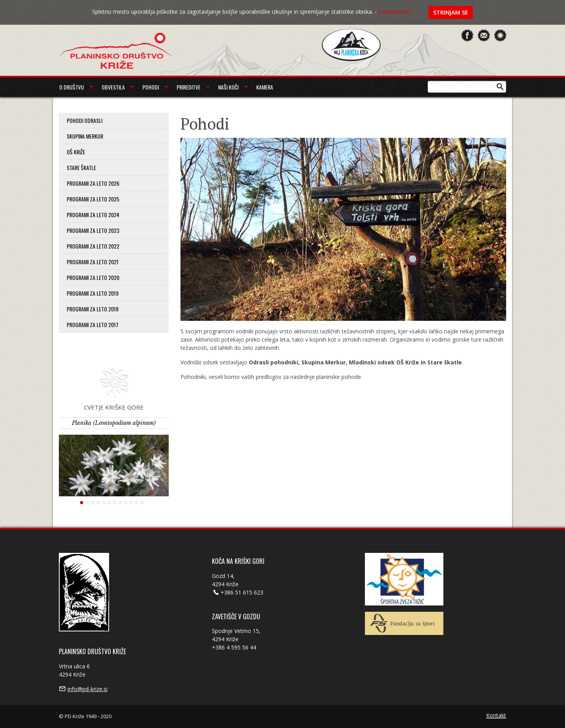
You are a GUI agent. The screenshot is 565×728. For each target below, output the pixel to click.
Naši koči (228, 87)
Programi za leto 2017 (93, 325)
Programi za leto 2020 (93, 277)
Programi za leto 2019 (93, 293)
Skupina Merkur (85, 136)
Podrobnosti (394, 12)
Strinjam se (451, 12)
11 (137, 503)
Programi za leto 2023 (93, 230)
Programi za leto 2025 (93, 199)
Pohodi (151, 87)
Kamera (265, 87)
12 (142, 503)
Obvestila (113, 87)
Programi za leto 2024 (93, 215)
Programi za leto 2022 (93, 246)
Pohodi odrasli (85, 120)
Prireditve (189, 87)
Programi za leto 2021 (93, 262)
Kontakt (496, 716)
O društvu (72, 87)
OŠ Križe (76, 152)
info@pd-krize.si (87, 689)
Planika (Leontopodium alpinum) (114, 423)
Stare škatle (81, 167)
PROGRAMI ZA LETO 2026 (93, 183)
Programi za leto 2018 (93, 309)
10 (131, 503)
